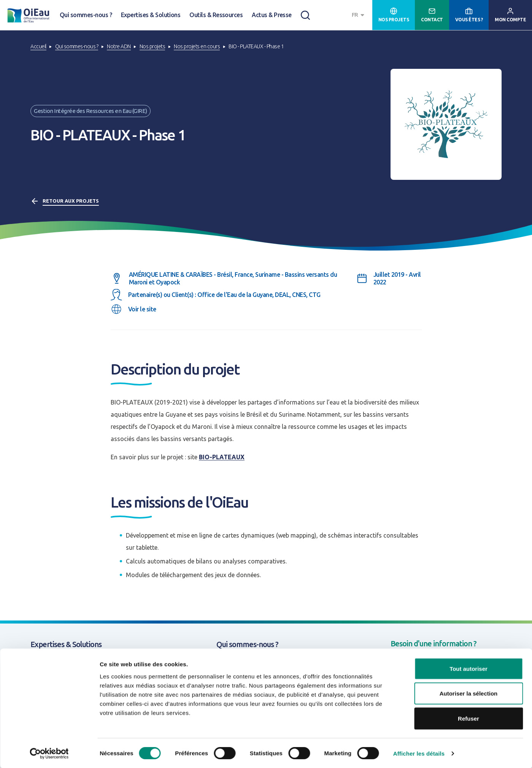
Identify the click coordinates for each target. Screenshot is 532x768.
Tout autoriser (468, 668)
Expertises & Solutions (151, 15)
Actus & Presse (272, 15)
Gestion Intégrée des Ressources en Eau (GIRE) (91, 111)
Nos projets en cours (197, 46)
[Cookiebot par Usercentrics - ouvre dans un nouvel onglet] (49, 753)
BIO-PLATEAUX (222, 457)
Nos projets (152, 46)
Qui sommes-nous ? (86, 15)
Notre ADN (119, 46)
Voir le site (142, 309)
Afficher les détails (419, 753)
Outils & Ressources (216, 15)
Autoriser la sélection (469, 693)
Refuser (468, 718)
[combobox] (359, 15)
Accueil (38, 46)
